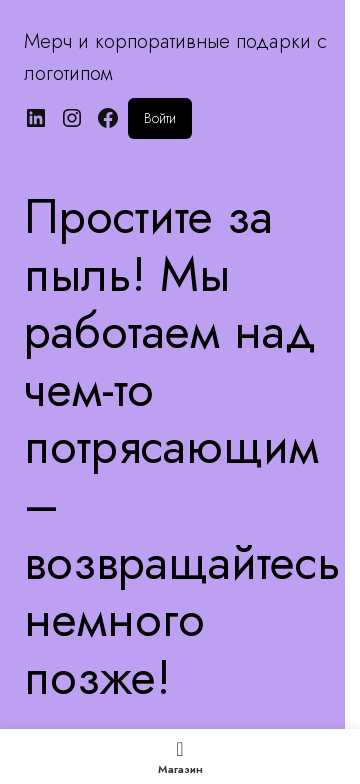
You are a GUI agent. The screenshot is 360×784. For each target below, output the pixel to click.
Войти (160, 118)
